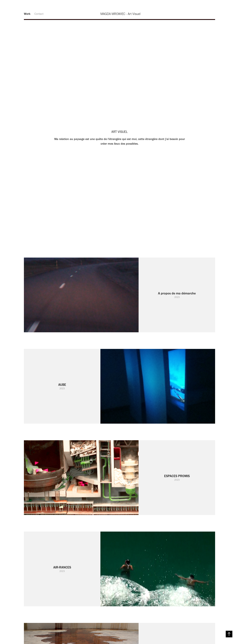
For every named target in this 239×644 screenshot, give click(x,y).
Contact (39, 14)
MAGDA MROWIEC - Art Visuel (120, 14)
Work (27, 14)
